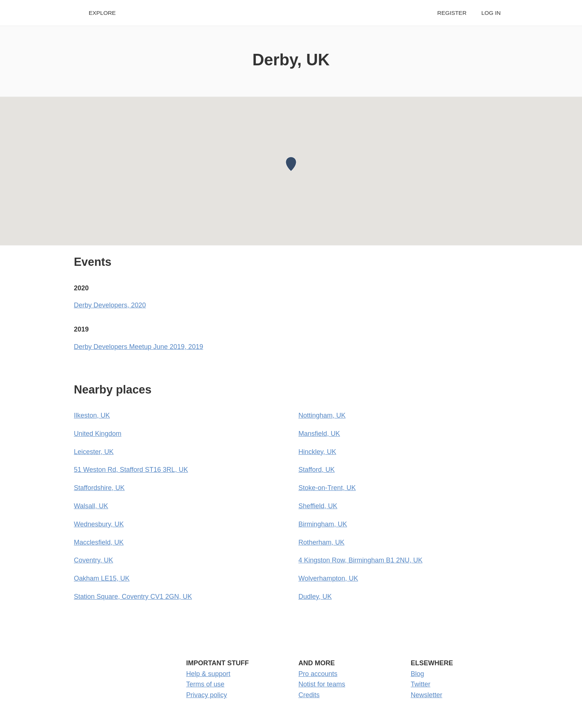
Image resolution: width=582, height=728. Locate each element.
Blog (418, 674)
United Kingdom (98, 434)
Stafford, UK (317, 470)
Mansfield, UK (319, 434)
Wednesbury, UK (99, 524)
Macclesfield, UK (99, 542)
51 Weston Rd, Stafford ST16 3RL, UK (131, 470)
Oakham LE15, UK (102, 578)
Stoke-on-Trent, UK (327, 488)
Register (452, 13)
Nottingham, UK (322, 415)
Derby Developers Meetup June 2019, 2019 (138, 347)
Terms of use (205, 684)
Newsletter (427, 695)
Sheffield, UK (318, 506)
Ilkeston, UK (92, 415)
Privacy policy (207, 695)
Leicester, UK (94, 452)
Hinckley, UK (317, 452)
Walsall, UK (91, 506)
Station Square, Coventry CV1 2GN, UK (133, 597)
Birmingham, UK (323, 524)
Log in (491, 13)
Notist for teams (322, 684)
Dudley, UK (315, 597)
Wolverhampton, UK (328, 578)
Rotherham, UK (321, 542)
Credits (309, 695)
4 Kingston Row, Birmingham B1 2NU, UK (360, 560)
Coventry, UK (94, 560)
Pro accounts (318, 674)
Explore (102, 13)
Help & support (208, 674)
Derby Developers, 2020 (110, 305)
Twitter (421, 684)
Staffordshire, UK (99, 488)
